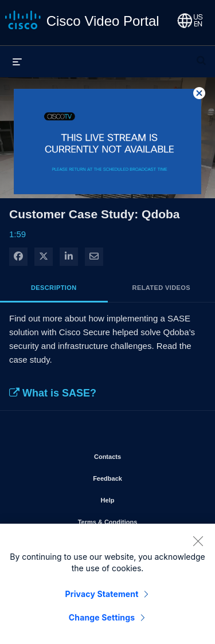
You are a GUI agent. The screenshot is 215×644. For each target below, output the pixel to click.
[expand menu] (17, 61)
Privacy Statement (102, 597)
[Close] (198, 544)
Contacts (140, 454)
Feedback (140, 476)
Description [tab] (54, 288)
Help (140, 498)
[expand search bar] (201, 56)
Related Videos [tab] (161, 288)
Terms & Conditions (138, 520)
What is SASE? (53, 393)
